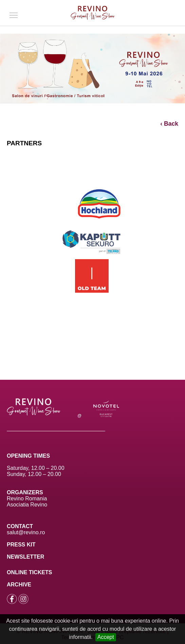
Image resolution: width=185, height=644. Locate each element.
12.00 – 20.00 (48, 468)
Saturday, (19, 468)
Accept (106, 637)
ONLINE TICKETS (29, 572)
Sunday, (17, 474)
